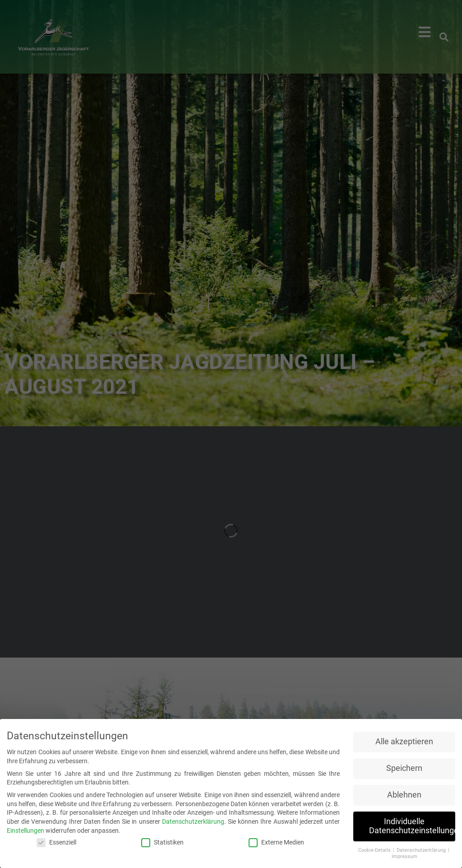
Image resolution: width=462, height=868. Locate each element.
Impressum (404, 856)
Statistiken (162, 842)
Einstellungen (25, 831)
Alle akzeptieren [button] (404, 742)
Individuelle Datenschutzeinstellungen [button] (412, 826)
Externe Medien (276, 842)
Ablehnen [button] (404, 795)
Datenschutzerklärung (193, 821)
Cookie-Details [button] (375, 850)
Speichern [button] (404, 768)
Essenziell (56, 842)
